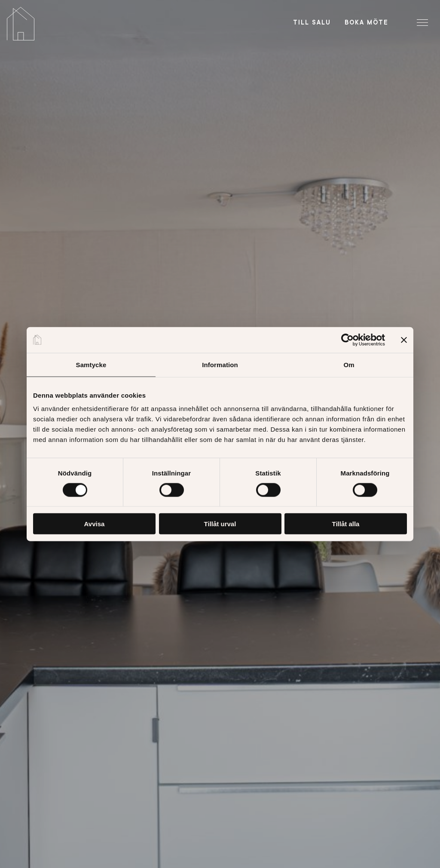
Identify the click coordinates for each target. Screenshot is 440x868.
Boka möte (367, 22)
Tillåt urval (220, 524)
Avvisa (95, 524)
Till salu (312, 22)
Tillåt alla (346, 524)
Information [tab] (220, 364)
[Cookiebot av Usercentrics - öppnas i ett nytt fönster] (347, 340)
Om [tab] (349, 364)
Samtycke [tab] (91, 364)
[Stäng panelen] (404, 340)
